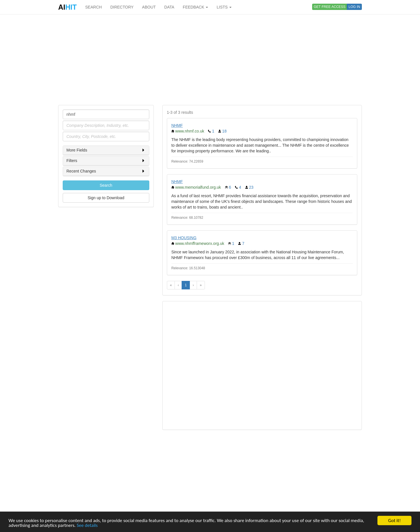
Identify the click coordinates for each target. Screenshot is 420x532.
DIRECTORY (122, 7)
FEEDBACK (195, 7)
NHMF (177, 125)
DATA (169, 7)
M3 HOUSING (184, 238)
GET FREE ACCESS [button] (330, 7)
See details (87, 526)
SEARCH (93, 7)
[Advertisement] (210, 60)
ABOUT (149, 7)
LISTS (224, 7)
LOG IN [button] (354, 7)
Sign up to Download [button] (106, 198)
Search (106, 185)
